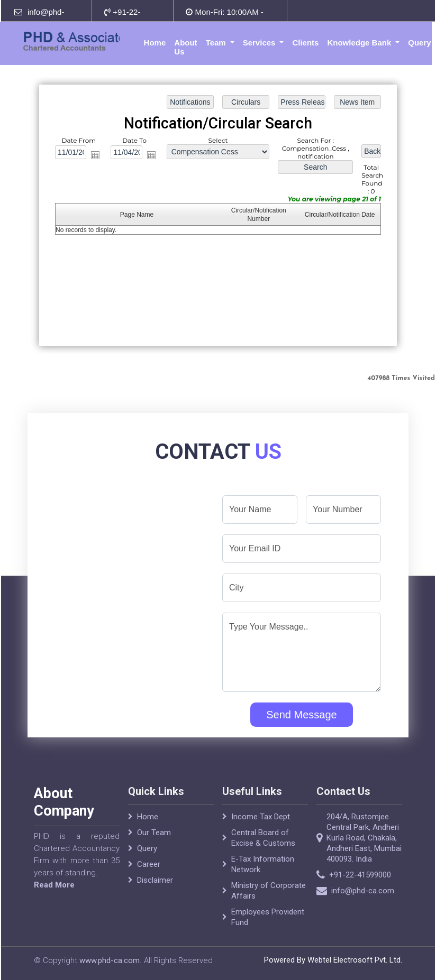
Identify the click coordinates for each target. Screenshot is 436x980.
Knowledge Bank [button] (360, 43)
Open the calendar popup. (95, 155)
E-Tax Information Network (263, 880)
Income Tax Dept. (261, 832)
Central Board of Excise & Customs (263, 853)
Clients (305, 43)
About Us (185, 47)
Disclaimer (155, 895)
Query (419, 43)
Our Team (154, 848)
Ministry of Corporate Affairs (269, 906)
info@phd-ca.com (378, 891)
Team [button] (217, 43)
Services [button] (260, 43)
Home (155, 43)
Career (149, 880)
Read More (39, 885)
